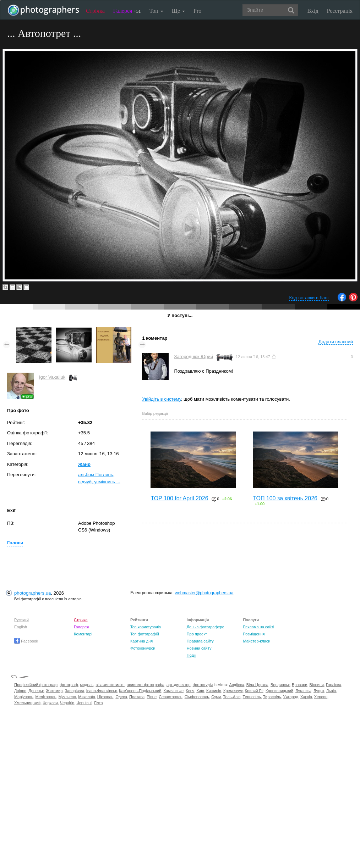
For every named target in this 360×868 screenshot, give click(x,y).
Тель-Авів (232, 697)
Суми (216, 697)
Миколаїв (87, 697)
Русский (21, 620)
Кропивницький (279, 691)
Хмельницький (27, 703)
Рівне (152, 697)
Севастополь (170, 697)
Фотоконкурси (143, 648)
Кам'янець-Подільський (140, 691)
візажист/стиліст (110, 685)
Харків (306, 697)
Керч (190, 691)
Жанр (84, 464)
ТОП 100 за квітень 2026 (285, 498)
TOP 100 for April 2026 (179, 498)
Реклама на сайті (258, 627)
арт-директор (179, 685)
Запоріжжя (74, 691)
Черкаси (50, 703)
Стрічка (95, 11)
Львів (331, 691)
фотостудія (203, 685)
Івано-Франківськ (102, 691)
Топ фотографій (145, 634)
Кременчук (233, 691)
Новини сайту (199, 648)
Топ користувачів (146, 627)
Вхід (313, 11)
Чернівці (84, 703)
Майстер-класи (257, 641)
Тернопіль (252, 697)
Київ (200, 691)
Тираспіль (272, 697)
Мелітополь (46, 697)
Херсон (321, 697)
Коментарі (83, 634)
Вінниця (317, 685)
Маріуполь (24, 697)
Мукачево (67, 697)
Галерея (127, 11)
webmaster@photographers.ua (204, 593)
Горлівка (334, 685)
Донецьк (36, 691)
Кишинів (214, 691)
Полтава (137, 697)
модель (87, 685)
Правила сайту (200, 641)
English (21, 627)
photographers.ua (32, 593)
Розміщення (254, 634)
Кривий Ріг (254, 691)
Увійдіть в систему (162, 399)
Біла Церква (257, 685)
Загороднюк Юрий (193, 357)
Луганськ (303, 691)
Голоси (15, 543)
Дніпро (20, 691)
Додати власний (336, 342)
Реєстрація (340, 11)
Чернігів (67, 703)
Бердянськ (280, 685)
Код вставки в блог (309, 298)
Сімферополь (197, 697)
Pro (197, 11)
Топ (156, 11)
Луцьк (319, 691)
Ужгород (291, 697)
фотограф (69, 685)
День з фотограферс (206, 627)
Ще (178, 11)
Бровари (300, 685)
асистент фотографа (146, 685)
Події (191, 655)
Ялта (98, 703)
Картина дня (141, 641)
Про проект (197, 634)
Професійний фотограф (36, 685)
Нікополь (105, 697)
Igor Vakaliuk (52, 377)
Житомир (54, 691)
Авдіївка (237, 685)
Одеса (121, 697)
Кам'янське (174, 691)
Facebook (26, 641)
